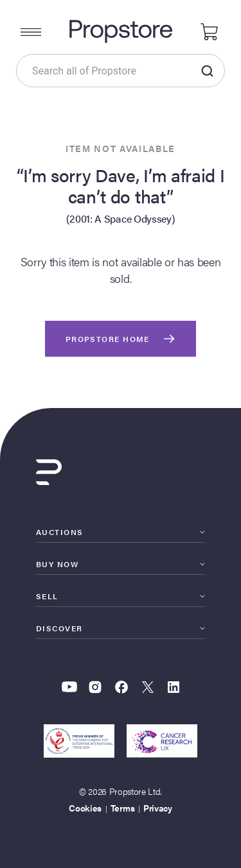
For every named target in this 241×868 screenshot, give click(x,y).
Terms (122, 808)
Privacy (158, 808)
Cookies (85, 808)
